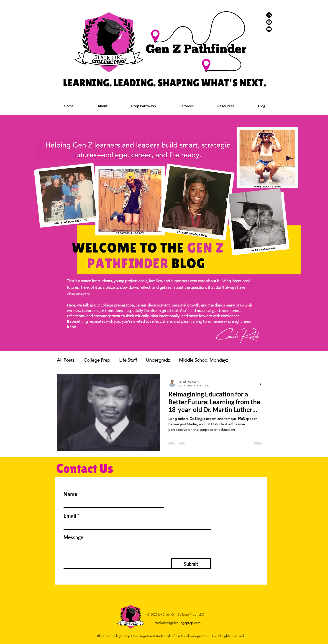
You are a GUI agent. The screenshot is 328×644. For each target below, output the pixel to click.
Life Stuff (128, 360)
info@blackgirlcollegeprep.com (177, 623)
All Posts (66, 360)
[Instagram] (269, 22)
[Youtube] (269, 29)
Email (70, 516)
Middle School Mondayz (204, 360)
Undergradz (158, 360)
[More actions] (262, 383)
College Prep (97, 360)
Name (70, 494)
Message (73, 537)
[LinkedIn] (269, 15)
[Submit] (191, 564)
